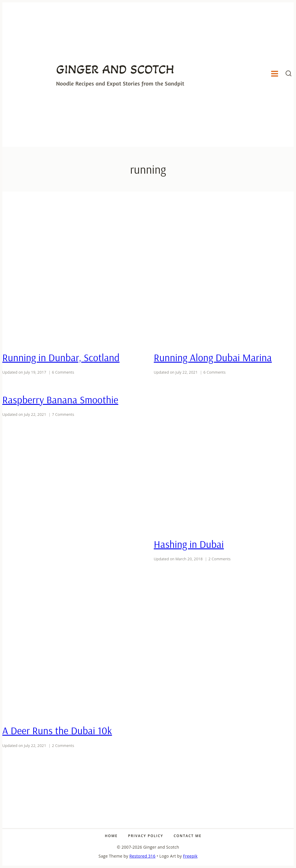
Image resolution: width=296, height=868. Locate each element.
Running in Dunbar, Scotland (61, 357)
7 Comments (63, 414)
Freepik (190, 856)
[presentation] (72, 275)
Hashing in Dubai (189, 544)
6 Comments (63, 372)
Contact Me (188, 836)
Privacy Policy (146, 836)
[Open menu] (274, 75)
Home (111, 836)
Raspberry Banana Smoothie (60, 400)
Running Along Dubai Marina (213, 357)
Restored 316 (143, 856)
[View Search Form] (288, 75)
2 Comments (220, 559)
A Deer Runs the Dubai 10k (57, 730)
